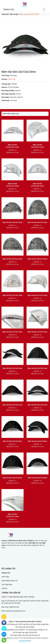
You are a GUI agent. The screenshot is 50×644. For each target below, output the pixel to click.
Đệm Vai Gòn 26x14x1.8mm (12, 222)
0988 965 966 (14, 607)
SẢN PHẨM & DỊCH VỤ (9, 581)
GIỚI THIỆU (5, 577)
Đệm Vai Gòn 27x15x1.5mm (12, 295)
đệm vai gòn (14, 14)
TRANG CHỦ (8, 10)
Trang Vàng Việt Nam (25, 641)
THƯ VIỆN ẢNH (7, 585)
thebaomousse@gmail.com (16, 611)
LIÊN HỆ (4, 588)
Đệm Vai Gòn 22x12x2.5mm (12, 368)
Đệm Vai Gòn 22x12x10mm (12, 441)
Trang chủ (5, 14)
